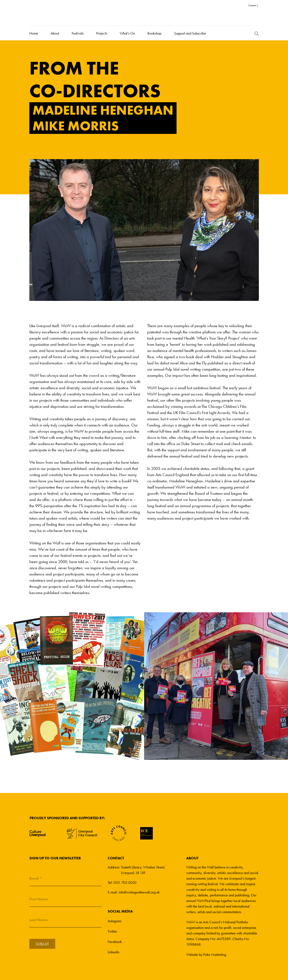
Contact (252, 5)
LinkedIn (114, 952)
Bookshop (154, 33)
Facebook (115, 942)
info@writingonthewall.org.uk (139, 892)
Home (34, 33)
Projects (102, 33)
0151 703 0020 (125, 882)
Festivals (78, 33)
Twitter (112, 931)
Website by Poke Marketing (206, 954)
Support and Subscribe (190, 33)
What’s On (127, 33)
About (55, 33)
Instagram (115, 921)
